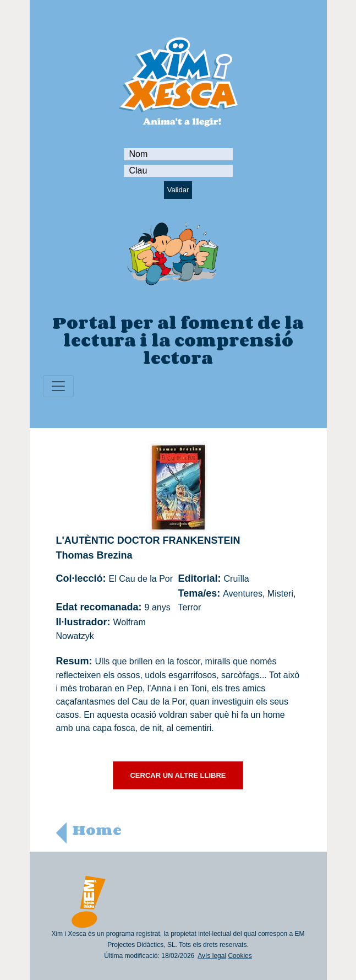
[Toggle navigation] (58, 386)
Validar (178, 190)
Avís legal (212, 956)
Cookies (240, 956)
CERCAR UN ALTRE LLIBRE (178, 775)
